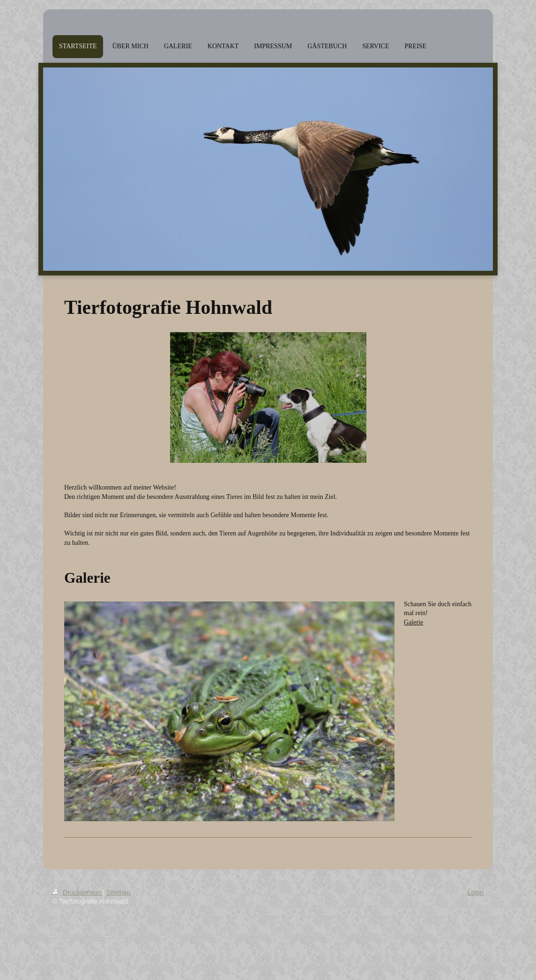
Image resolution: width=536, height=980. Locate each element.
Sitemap (118, 892)
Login (476, 892)
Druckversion (78, 892)
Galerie (413, 622)
